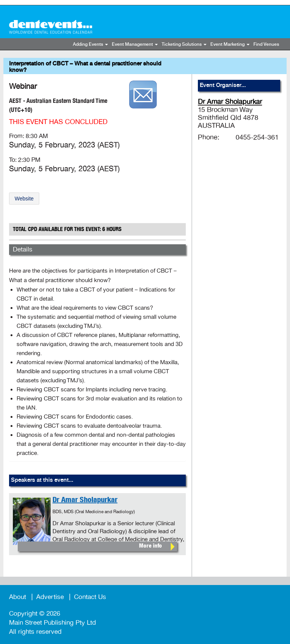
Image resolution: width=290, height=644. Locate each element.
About (18, 597)
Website (24, 199)
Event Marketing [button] (230, 44)
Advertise (50, 597)
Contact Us (90, 597)
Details (23, 249)
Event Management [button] (135, 44)
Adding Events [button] (90, 44)
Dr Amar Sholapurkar (85, 501)
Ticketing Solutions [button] (184, 44)
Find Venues (266, 44)
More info (150, 546)
